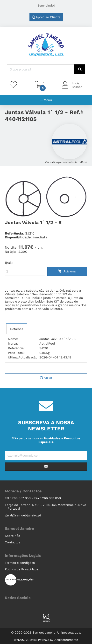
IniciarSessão (77, 85)
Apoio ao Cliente (46, 17)
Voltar (46, 378)
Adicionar (67, 271)
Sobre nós (12, 536)
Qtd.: (9, 263)
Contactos (13, 542)
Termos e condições (20, 563)
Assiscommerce (66, 640)
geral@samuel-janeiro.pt (23, 515)
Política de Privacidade (21, 569)
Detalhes (17, 329)
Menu (46, 100)
